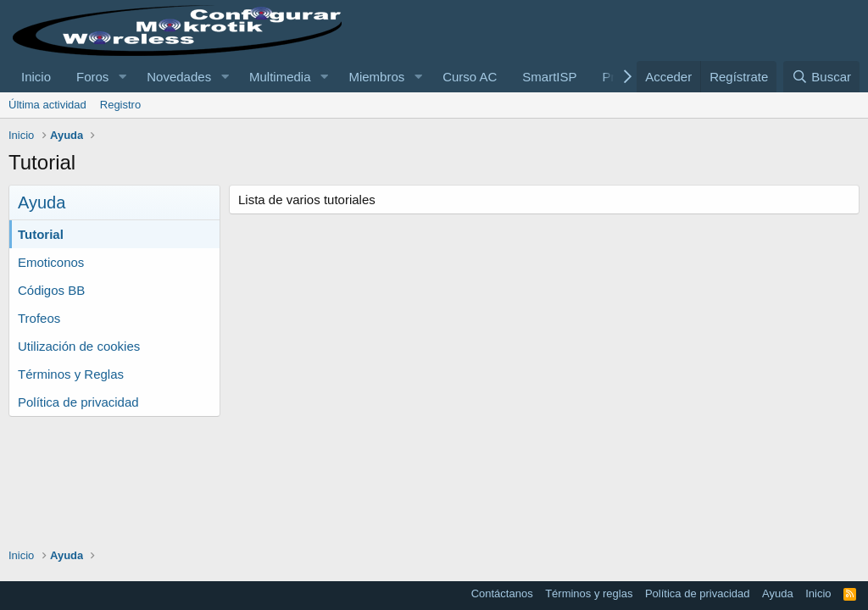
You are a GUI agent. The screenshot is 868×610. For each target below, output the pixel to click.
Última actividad (47, 105)
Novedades (179, 77)
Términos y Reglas (71, 374)
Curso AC (470, 77)
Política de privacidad (78, 402)
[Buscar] (821, 77)
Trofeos (39, 318)
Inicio (36, 77)
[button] (122, 77)
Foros (92, 77)
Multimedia (280, 77)
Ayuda (778, 593)
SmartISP (549, 77)
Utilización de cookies (79, 346)
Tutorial (41, 234)
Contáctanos (502, 593)
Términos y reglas (589, 593)
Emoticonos (51, 262)
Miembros (376, 77)
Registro (120, 105)
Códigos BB (51, 290)
